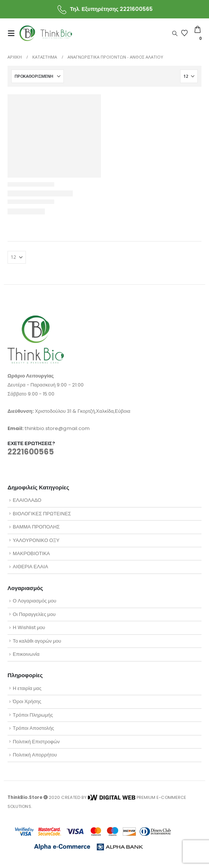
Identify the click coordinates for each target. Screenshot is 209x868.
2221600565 (31, 452)
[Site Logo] (46, 33)
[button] (14, 33)
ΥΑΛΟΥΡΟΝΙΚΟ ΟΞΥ (36, 540)
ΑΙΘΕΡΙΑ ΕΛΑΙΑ (30, 567)
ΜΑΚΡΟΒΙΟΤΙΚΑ (31, 553)
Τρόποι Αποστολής (33, 728)
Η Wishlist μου (29, 627)
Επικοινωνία (26, 654)
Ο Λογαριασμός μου (35, 601)
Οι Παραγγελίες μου (34, 614)
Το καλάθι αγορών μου (37, 641)
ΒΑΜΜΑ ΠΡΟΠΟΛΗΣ (36, 527)
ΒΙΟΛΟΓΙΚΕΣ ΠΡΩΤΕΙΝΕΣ (42, 514)
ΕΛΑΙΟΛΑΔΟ (27, 500)
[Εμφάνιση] (189, 76)
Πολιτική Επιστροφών (36, 742)
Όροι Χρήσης (27, 701)
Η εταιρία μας (27, 688)
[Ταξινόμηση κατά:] (38, 76)
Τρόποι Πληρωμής (33, 715)
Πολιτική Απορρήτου (35, 755)
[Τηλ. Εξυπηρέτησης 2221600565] (105, 9)
